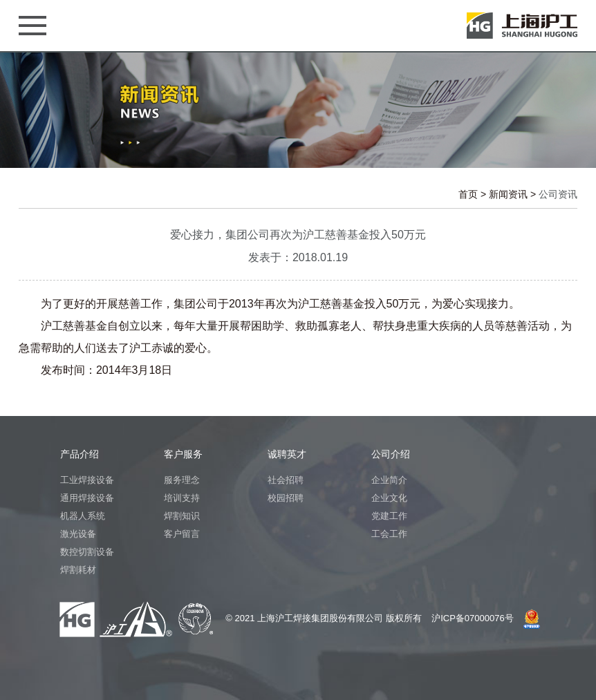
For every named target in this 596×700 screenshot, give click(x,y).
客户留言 (182, 534)
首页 (468, 194)
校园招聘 (286, 498)
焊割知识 (182, 516)
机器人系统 (83, 516)
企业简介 (389, 480)
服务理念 (182, 480)
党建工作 (389, 516)
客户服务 (183, 454)
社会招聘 (286, 480)
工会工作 (389, 534)
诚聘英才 (287, 454)
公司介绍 (391, 454)
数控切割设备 (87, 552)
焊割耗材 (78, 570)
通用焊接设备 (87, 498)
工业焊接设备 (87, 480)
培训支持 (182, 498)
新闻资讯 (508, 194)
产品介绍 (80, 454)
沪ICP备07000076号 (473, 618)
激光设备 (78, 534)
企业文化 (389, 498)
